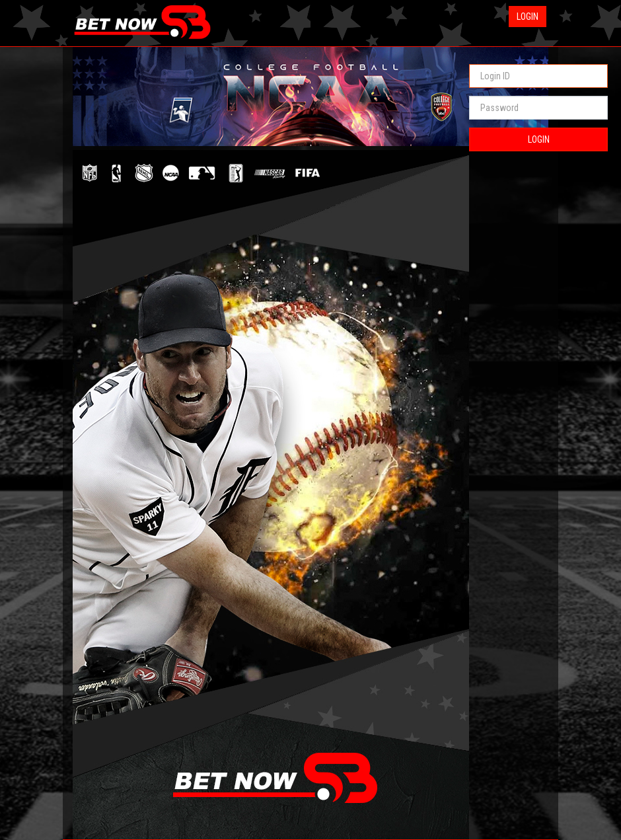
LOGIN (539, 139)
